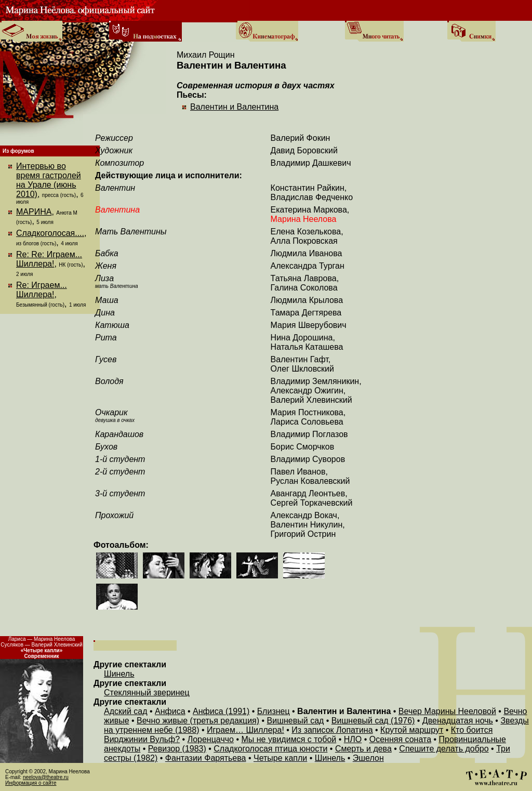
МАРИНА (34, 212)
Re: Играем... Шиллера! (42, 290)
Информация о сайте (31, 783)
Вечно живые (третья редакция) (198, 721)
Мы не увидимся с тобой (289, 739)
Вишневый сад (296, 721)
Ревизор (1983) (177, 749)
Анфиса (170, 711)
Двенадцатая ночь (458, 721)
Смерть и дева (363, 749)
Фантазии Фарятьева (206, 758)
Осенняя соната (400, 739)
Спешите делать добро (444, 749)
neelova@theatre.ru (46, 777)
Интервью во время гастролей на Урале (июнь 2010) (49, 180)
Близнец (274, 711)
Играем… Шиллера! (245, 730)
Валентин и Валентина (234, 107)
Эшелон (368, 758)
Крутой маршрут (412, 730)
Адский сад (126, 711)
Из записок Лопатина (332, 730)
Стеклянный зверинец (147, 693)
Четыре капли (280, 758)
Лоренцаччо (211, 739)
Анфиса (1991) (221, 711)
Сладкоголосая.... (50, 233)
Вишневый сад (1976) (373, 721)
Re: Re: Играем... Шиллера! (49, 259)
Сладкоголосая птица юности (270, 749)
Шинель (119, 674)
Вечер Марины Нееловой (447, 711)
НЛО (353, 739)
